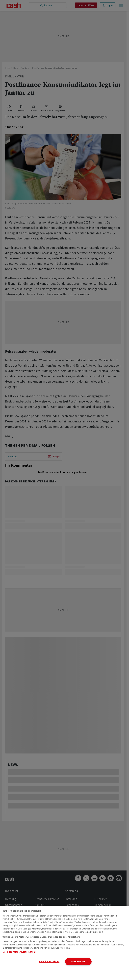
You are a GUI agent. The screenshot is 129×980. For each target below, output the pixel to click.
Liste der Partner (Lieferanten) (19, 952)
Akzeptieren (78, 962)
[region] (64, 943)
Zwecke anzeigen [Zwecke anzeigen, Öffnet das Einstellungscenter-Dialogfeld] (49, 961)
